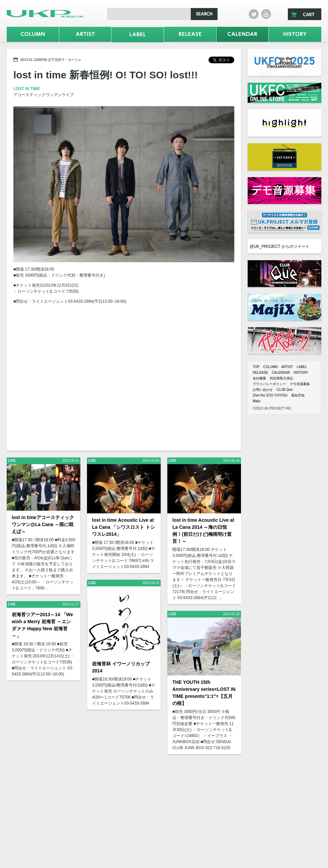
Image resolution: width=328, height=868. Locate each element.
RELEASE (260, 373)
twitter (254, 14)
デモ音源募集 (300, 384)
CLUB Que (284, 390)
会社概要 (259, 378)
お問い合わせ (263, 390)
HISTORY (301, 373)
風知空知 (298, 395)
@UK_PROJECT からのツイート (280, 246)
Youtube (266, 14)
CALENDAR (281, 373)
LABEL (302, 367)
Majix (257, 401)
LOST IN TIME (27, 89)
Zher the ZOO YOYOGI (270, 395)
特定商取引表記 (281, 378)
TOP (256, 367)
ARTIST (287, 367)
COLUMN (270, 367)
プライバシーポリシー (269, 384)
